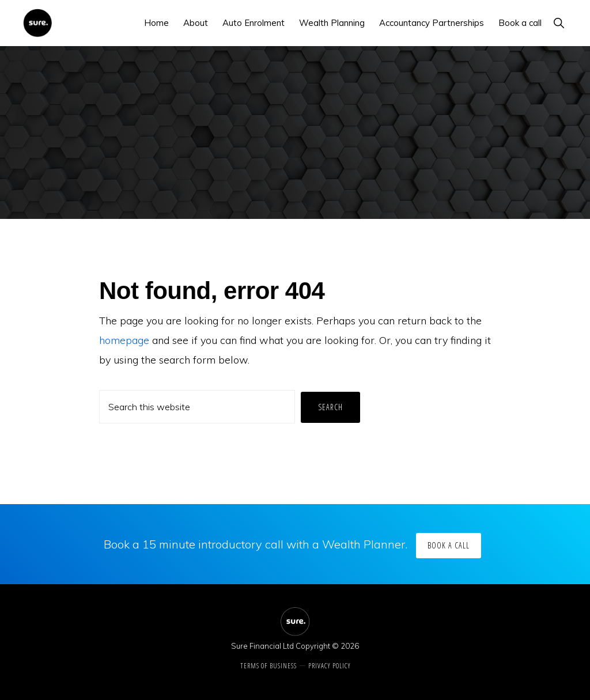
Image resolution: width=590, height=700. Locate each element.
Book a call (449, 545)
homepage (124, 340)
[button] (559, 23)
